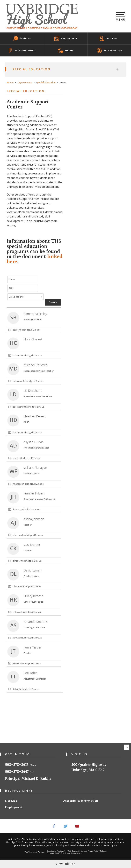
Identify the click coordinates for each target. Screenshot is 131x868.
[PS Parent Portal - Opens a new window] (22, 50)
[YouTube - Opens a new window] (77, 826)
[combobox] (26, 297)
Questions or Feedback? (56, 851)
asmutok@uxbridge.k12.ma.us (27, 638)
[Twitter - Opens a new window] (66, 826)
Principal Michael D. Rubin (28, 779)
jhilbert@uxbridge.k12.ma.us (27, 509)
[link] (34, 320)
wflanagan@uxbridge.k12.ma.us (28, 484)
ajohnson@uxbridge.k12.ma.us (28, 535)
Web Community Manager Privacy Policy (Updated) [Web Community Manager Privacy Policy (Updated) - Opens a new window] (87, 851)
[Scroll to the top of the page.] (127, 747)
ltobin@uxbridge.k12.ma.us (26, 689)
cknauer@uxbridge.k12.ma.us (27, 561)
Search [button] (53, 302)
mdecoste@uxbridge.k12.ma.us (28, 381)
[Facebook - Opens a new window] (54, 826)
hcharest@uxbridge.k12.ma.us (27, 355)
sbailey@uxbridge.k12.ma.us (27, 330)
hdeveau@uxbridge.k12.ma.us (27, 432)
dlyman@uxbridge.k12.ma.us (27, 586)
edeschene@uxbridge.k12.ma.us (28, 407)
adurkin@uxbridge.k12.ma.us (27, 458)
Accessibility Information (81, 801)
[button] (121, 16)
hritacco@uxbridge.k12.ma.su (27, 612)
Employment (14, 807)
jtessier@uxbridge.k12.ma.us (27, 663)
